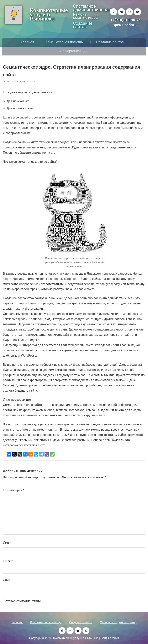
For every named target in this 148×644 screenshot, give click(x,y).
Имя (7, 543)
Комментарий (14, 490)
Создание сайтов (111, 42)
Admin (16, 81)
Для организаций (75, 51)
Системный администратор (118, 622)
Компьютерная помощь (65, 42)
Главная (27, 42)
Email (8, 561)
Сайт (6, 580)
